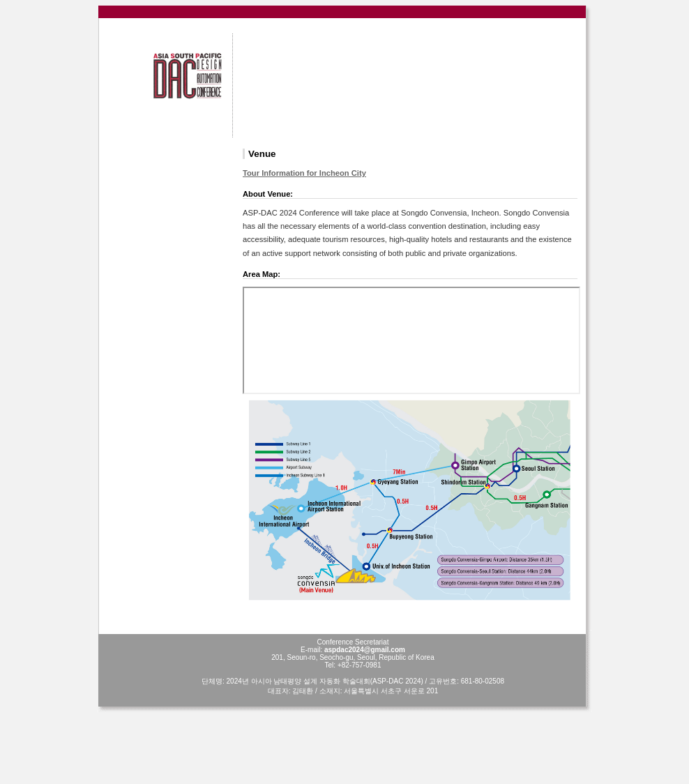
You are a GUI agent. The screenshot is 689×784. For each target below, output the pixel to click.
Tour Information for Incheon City (304, 173)
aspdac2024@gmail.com (365, 650)
